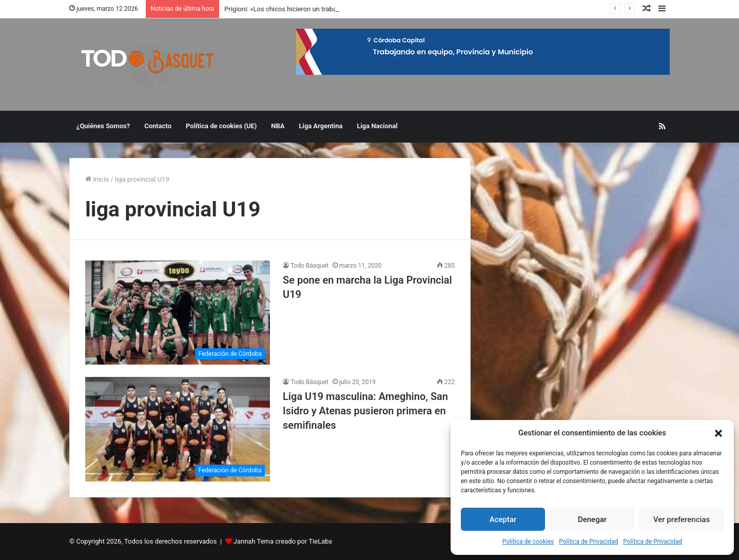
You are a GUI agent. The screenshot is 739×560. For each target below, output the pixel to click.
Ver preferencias (682, 519)
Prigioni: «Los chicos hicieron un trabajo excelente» (300, 9)
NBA (278, 126)
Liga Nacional (377, 126)
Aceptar (503, 519)
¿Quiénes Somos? (103, 126)
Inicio (97, 179)
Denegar (592, 519)
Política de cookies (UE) (221, 126)
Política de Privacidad (588, 542)
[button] (718, 433)
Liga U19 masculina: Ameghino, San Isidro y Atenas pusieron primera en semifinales (365, 411)
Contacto (158, 126)
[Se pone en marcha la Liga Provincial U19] (178, 313)
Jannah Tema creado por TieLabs (283, 541)
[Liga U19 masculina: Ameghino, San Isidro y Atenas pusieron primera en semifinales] (178, 429)
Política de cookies (528, 542)
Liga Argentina (321, 126)
